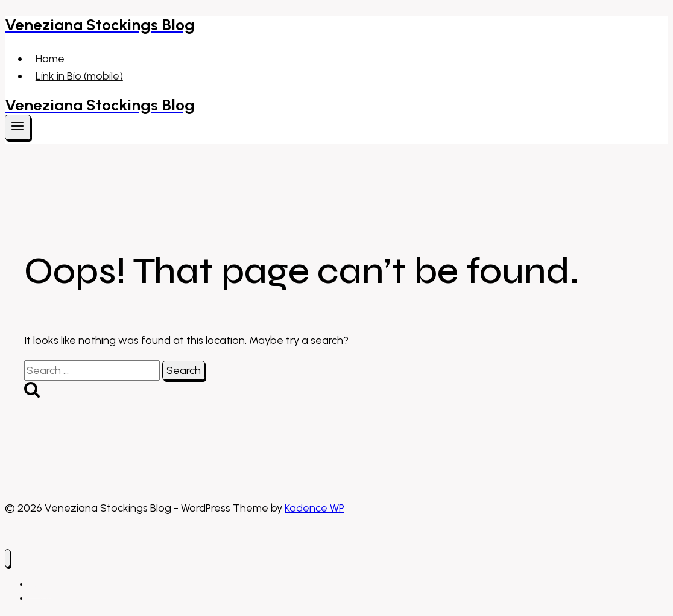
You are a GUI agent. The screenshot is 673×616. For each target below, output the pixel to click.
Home (50, 59)
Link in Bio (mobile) (79, 76)
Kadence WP (314, 508)
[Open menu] (18, 127)
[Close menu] (8, 558)
